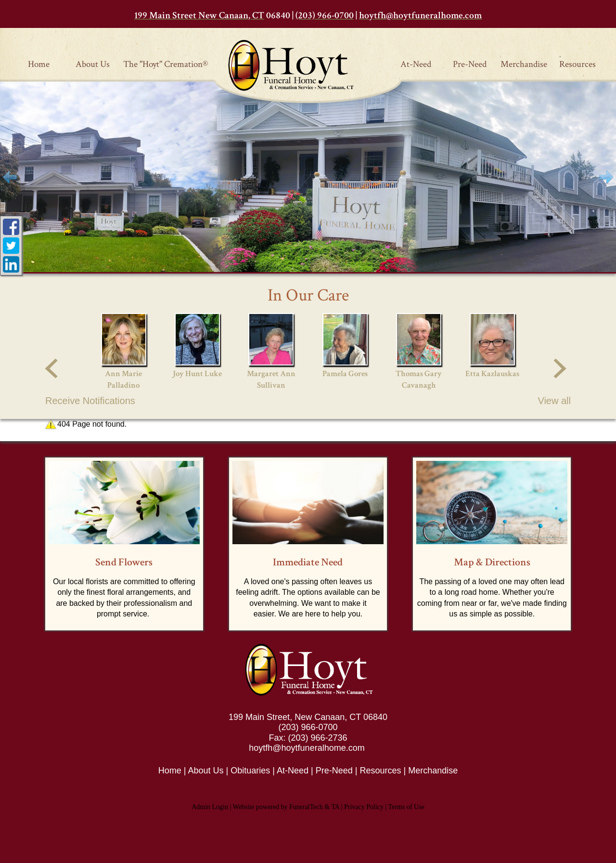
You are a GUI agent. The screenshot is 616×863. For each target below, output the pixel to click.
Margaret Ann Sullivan (271, 379)
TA (335, 807)
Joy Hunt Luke (197, 374)
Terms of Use (406, 807)
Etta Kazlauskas (492, 374)
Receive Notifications (90, 401)
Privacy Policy (364, 807)
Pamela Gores (345, 374)
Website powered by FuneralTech (278, 807)
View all (554, 401)
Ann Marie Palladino (123, 379)
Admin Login (210, 807)
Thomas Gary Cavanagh (419, 379)
